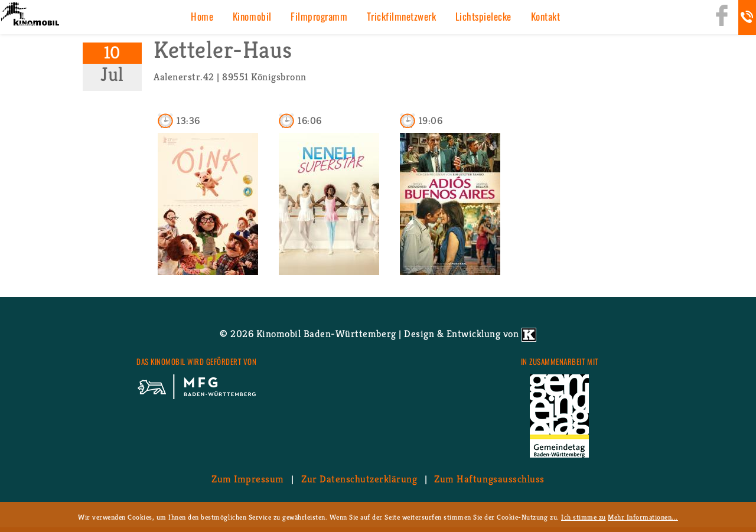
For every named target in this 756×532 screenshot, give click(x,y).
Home (202, 16)
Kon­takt (546, 16)
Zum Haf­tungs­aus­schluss (489, 479)
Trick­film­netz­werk (402, 16)
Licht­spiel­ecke (483, 16)
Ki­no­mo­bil (252, 16)
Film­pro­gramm (319, 16)
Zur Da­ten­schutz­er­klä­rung (359, 479)
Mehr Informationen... (643, 517)
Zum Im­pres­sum (248, 479)
